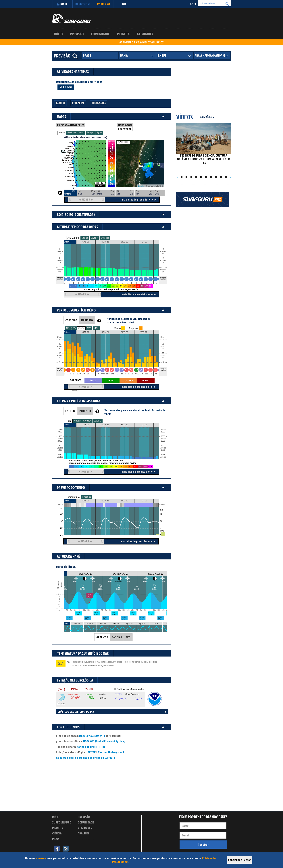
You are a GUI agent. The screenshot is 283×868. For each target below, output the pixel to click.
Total (69, 421)
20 (163, 349)
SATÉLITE (124, 142)
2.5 (60, 254)
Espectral (78, 103)
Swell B (105, 238)
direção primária (60, 279)
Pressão (87, 497)
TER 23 (144, 501)
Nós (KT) (71, 328)
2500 (60, 436)
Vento (81, 132)
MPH (96, 328)
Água (99, 132)
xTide (102, 747)
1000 (60, 450)
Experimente (86, 839)
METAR (92, 752)
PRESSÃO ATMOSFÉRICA (71, 125)
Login (62, 4)
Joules (60, 457)
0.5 (60, 272)
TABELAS (117, 637)
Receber (203, 845)
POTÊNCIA (85, 411)
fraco (93, 380)
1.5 (60, 263)
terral (111, 380)
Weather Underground (111, 752)
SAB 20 (86, 501)
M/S (89, 328)
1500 (60, 445)
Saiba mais (66, 87)
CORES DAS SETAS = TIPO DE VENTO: (76, 381)
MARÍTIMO (87, 320)
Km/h (163, 356)
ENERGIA (70, 411)
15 (163, 353)
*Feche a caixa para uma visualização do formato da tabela (134, 412)
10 (163, 358)
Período (72, 132)
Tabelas (60, 103)
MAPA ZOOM (125, 125)
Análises (83, 833)
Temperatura (73, 497)
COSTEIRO (71, 320)
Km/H (81, 328)
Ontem (67, 501)
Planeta (123, 34)
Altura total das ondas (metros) (86, 137)
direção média (163, 370)
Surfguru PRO (62, 822)
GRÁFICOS (102, 637)
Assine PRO (103, 4)
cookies (41, 858)
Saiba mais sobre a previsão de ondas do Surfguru (85, 758)
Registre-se (83, 4)
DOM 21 (105, 501)
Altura (62, 133)
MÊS (128, 637)
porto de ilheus (66, 567)
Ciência (57, 833)
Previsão (77, 34)
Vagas (85, 238)
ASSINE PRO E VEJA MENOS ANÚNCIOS (141, 42)
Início (58, 34)
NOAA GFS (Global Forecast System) (104, 741)
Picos (56, 839)
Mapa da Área (99, 103)
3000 (60, 432)
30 (163, 339)
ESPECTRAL (125, 129)
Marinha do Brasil (87, 747)
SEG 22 (125, 501)
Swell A (95, 238)
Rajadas (133, 328)
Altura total (73, 238)
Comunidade (100, 34)
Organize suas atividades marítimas (79, 82)
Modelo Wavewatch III (92, 736)
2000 (60, 441)
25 (163, 344)
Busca (193, 4)
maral (146, 380)
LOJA (124, 4)
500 (60, 455)
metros (60, 270)
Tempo (90, 132)
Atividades (145, 34)
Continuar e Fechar (239, 860)
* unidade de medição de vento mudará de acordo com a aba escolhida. (129, 321)
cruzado (128, 380)
